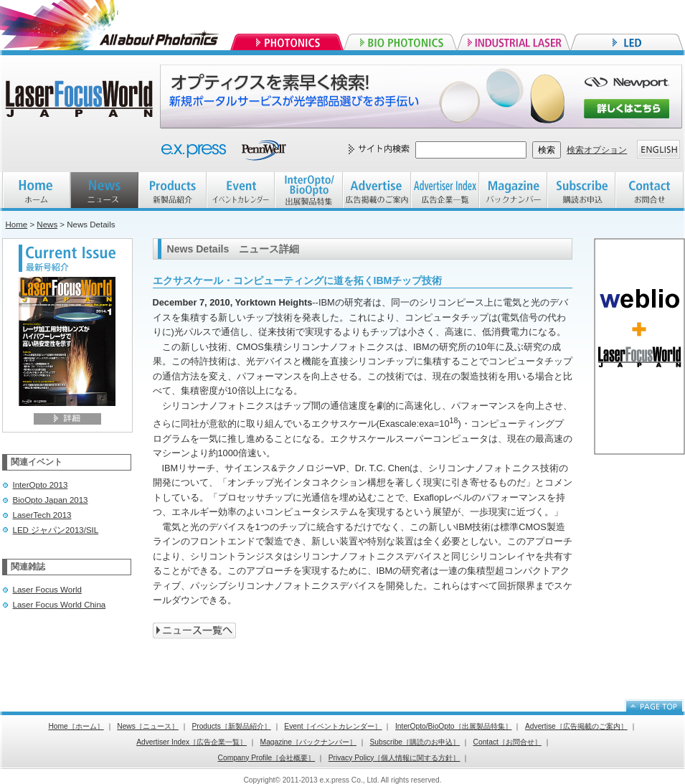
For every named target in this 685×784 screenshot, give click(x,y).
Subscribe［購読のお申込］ (415, 742)
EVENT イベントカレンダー (241, 192)
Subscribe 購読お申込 (581, 192)
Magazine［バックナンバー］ (308, 742)
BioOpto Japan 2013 (51, 500)
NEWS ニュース (104, 192)
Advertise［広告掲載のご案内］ (576, 726)
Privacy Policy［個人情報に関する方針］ (395, 758)
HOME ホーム (36, 192)
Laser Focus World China (60, 605)
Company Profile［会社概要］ (267, 758)
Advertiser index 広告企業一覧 (445, 192)
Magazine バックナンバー (513, 192)
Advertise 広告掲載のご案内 (377, 192)
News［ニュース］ (148, 726)
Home (17, 225)
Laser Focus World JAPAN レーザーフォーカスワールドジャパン (81, 100)
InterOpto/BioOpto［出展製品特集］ (454, 726)
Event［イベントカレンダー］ (333, 726)
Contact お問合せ (649, 192)
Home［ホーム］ (76, 726)
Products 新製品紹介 (173, 192)
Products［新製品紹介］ (231, 726)
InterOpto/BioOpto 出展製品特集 (309, 192)
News (47, 225)
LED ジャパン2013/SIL (56, 530)
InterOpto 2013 (41, 485)
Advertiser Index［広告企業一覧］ (192, 742)
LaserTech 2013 (42, 515)
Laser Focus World (47, 590)
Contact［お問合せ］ (507, 742)
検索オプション (597, 150)
